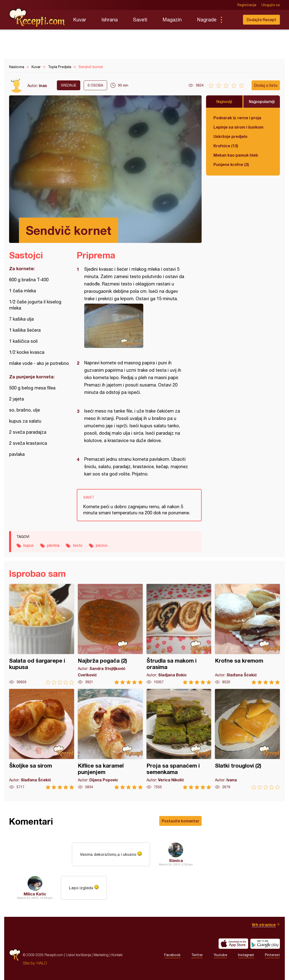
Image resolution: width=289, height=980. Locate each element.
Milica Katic (35, 894)
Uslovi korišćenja (78, 955)
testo (78, 545)
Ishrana (110, 20)
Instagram (246, 955)
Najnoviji (224, 101)
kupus (29, 545)
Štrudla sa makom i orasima (179, 634)
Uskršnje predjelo (230, 136)
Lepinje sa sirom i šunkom (238, 127)
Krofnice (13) (226, 146)
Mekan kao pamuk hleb (236, 155)
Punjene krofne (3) (231, 164)
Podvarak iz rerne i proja (237, 118)
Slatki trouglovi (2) (247, 739)
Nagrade (207, 20)
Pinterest (272, 955)
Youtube (220, 955)
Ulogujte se (271, 5)
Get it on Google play (265, 944)
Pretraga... (231, 20)
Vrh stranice (264, 925)
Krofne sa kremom (247, 634)
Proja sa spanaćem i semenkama (179, 739)
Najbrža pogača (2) (110, 634)
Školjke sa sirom (42, 739)
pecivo (102, 545)
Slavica (176, 860)
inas (43, 85)
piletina (53, 545)
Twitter (197, 955)
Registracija (247, 5)
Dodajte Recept (261, 20)
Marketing (101, 955)
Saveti (140, 20)
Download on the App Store (233, 944)
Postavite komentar (180, 821)
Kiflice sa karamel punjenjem (110, 739)
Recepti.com (37, 18)
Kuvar (80, 20)
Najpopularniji (262, 101)
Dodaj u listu (266, 85)
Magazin (172, 20)
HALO (42, 963)
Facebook (172, 955)
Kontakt (117, 955)
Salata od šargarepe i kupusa (42, 634)
